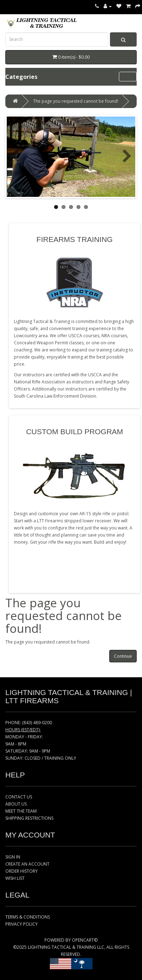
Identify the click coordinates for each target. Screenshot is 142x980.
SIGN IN (13, 857)
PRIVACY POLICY (22, 924)
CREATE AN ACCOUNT (27, 864)
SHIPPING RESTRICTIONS (29, 818)
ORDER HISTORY (22, 871)
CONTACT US (19, 797)
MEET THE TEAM (21, 811)
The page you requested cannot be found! (76, 101)
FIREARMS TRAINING (74, 239)
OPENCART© (85, 940)
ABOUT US (16, 804)
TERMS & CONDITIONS (28, 917)
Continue (123, 656)
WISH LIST (15, 878)
